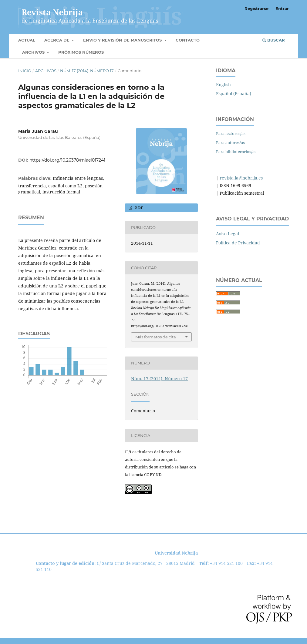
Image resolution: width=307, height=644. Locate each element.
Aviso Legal (228, 234)
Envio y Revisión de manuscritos (123, 40)
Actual (27, 40)
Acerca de (57, 40)
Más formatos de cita (156, 337)
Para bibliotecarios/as (236, 152)
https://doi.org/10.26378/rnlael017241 (67, 160)
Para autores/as (230, 143)
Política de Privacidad (238, 243)
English (223, 84)
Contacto (188, 40)
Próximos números (81, 52)
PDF (138, 208)
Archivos (34, 52)
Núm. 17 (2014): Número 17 (87, 71)
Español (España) (234, 94)
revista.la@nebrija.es (241, 178)
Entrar (282, 8)
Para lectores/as (231, 133)
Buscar (274, 40)
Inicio (25, 71)
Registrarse (256, 8)
